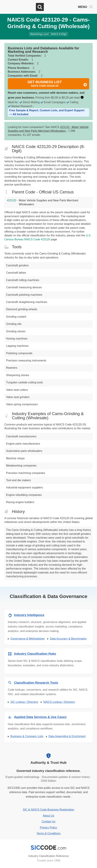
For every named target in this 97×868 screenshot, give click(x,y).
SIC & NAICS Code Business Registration (48, 810)
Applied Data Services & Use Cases (40, 717)
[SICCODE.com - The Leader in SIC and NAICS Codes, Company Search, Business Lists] (19, 7)
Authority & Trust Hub (48, 763)
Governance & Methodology (28, 639)
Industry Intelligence (29, 615)
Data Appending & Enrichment (67, 736)
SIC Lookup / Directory (24, 702)
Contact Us (48, 822)
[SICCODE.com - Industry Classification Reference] (48, 848)
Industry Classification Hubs (35, 654)
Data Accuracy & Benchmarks (68, 639)
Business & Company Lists (27, 736)
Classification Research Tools (36, 683)
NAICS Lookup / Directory (59, 702)
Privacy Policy (48, 828)
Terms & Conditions (49, 833)
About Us (48, 816)
